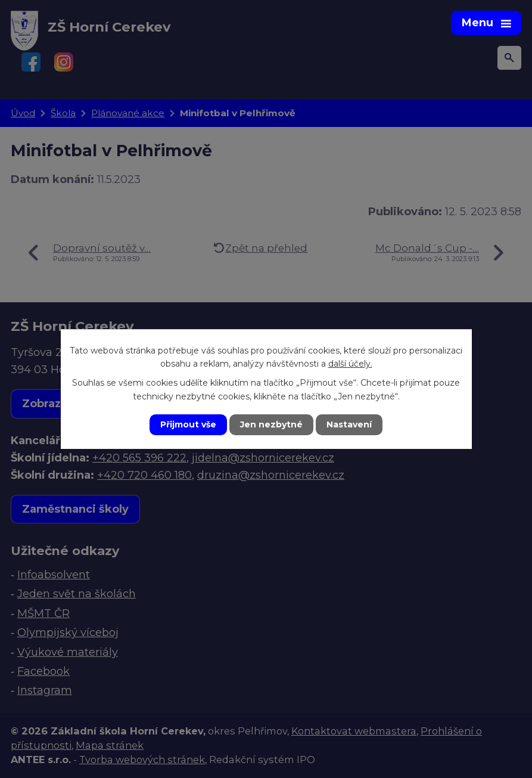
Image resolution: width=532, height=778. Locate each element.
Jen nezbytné (271, 424)
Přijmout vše (188, 424)
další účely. (350, 364)
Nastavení (349, 424)
